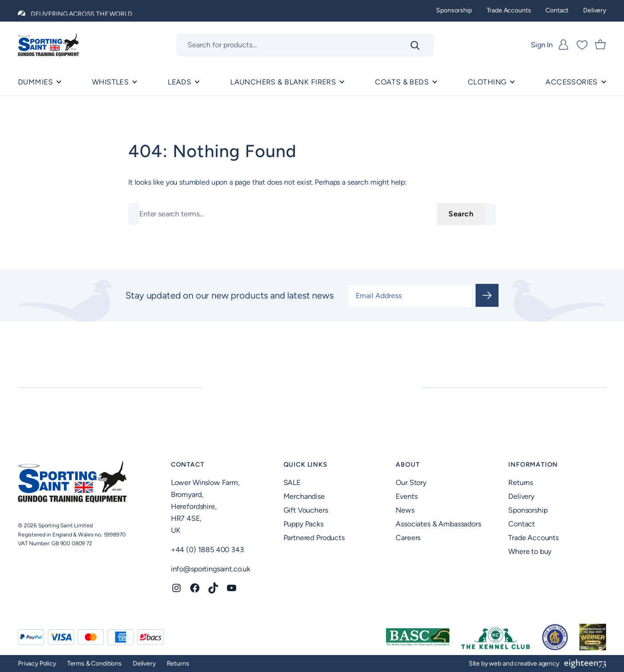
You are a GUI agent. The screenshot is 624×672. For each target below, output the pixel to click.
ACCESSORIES (572, 82)
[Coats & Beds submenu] (435, 82)
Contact (188, 465)
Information (533, 465)
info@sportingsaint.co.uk (211, 569)
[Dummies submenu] (59, 82)
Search (461, 214)
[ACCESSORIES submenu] (604, 82)
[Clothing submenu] (512, 82)
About (408, 465)
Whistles (110, 82)
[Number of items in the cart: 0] (601, 45)
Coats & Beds (402, 82)
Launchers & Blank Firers (283, 82)
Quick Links (306, 465)
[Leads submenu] (197, 82)
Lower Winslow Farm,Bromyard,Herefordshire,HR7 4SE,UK (205, 506)
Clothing (487, 82)
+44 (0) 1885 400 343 (207, 550)
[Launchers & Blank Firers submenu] (342, 82)
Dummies (35, 82)
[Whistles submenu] (135, 82)
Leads (179, 82)
